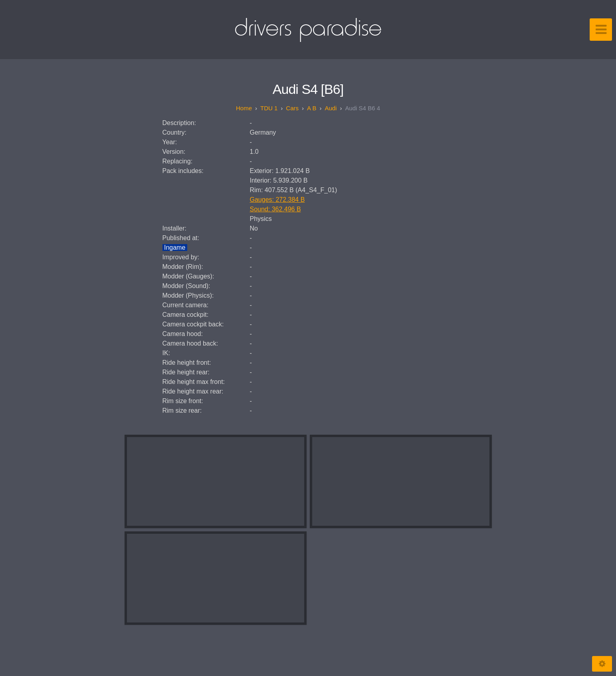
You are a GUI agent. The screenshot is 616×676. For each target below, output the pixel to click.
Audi (331, 108)
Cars (292, 108)
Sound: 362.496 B (275, 209)
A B (312, 108)
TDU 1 (269, 108)
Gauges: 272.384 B (277, 200)
